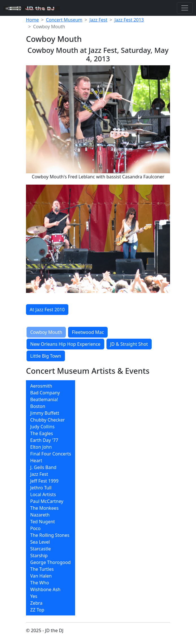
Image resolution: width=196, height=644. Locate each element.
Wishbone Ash (45, 589)
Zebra (36, 603)
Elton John (41, 447)
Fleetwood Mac (88, 332)
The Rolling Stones (50, 535)
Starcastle (41, 549)
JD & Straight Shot (129, 344)
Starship (39, 556)
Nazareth (40, 515)
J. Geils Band (43, 467)
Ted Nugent (43, 522)
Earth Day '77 (44, 440)
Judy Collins (42, 427)
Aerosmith (41, 386)
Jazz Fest (98, 20)
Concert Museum (64, 20)
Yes (34, 596)
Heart (36, 461)
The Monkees (44, 508)
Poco (35, 528)
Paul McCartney (47, 501)
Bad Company (45, 393)
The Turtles (42, 569)
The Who (40, 583)
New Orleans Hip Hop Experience (65, 344)
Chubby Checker (47, 420)
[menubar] (51, 498)
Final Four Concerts (51, 454)
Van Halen (41, 576)
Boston (38, 406)
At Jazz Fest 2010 (47, 310)
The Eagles (42, 433)
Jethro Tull (41, 488)
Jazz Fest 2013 (129, 20)
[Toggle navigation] (185, 8)
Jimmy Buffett (45, 413)
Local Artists (43, 494)
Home (32, 20)
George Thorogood (50, 562)
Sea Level (40, 542)
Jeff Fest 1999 (44, 481)
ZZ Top (37, 610)
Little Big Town (46, 356)
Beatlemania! (44, 399)
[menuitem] (51, 386)
